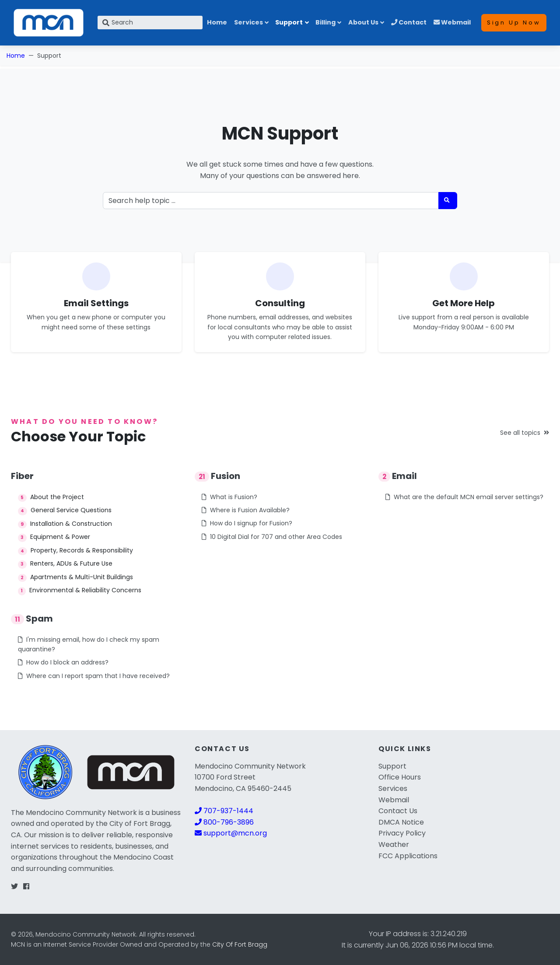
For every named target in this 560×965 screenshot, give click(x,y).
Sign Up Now (514, 23)
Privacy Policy (402, 833)
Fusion (217, 476)
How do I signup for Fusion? (247, 523)
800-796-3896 (224, 822)
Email (398, 476)
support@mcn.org (231, 833)
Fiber (22, 476)
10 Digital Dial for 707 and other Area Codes (272, 537)
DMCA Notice (401, 822)
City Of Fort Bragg (240, 944)
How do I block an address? (63, 662)
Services (248, 22)
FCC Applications (408, 856)
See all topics (525, 433)
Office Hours (400, 777)
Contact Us (398, 811)
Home (217, 22)
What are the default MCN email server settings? (464, 497)
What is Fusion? (229, 497)
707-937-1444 (224, 811)
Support (289, 22)
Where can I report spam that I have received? (94, 676)
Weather (394, 844)
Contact (409, 22)
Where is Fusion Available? (246, 510)
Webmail (452, 22)
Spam (32, 619)
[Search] (150, 23)
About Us (363, 22)
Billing (325, 22)
